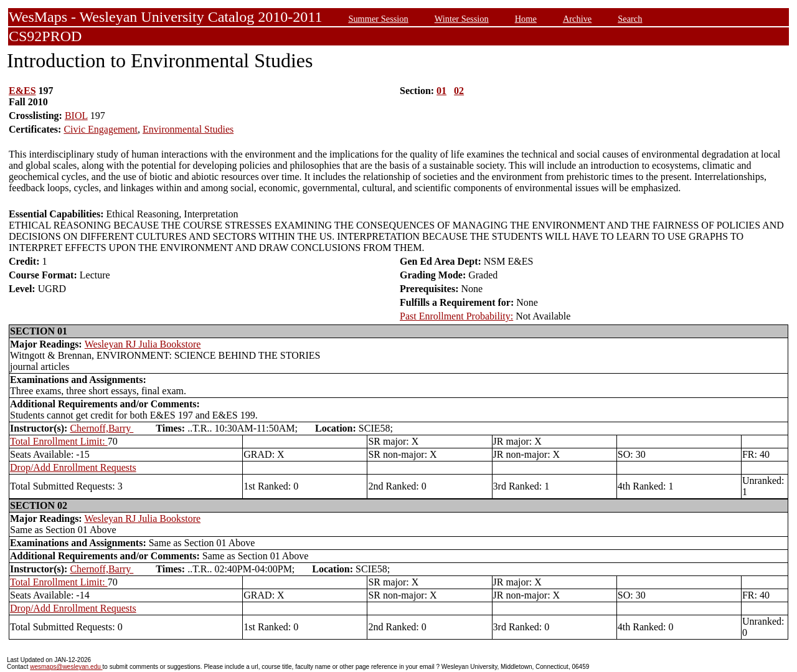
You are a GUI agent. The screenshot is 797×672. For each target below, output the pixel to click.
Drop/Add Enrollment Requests (73, 467)
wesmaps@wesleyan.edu (66, 667)
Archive (577, 19)
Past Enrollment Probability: (456, 316)
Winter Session (462, 19)
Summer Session (378, 19)
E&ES (22, 91)
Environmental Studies (188, 129)
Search (630, 19)
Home (526, 19)
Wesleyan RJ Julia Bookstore (143, 344)
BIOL (76, 116)
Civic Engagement (101, 129)
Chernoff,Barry (101, 428)
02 (459, 91)
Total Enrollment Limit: (59, 441)
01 (441, 91)
